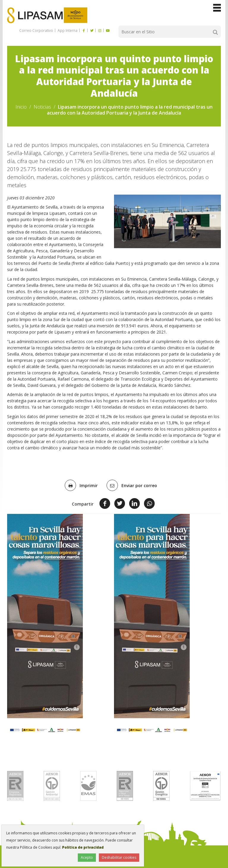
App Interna (67, 31)
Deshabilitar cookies (119, 857)
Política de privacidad (83, 847)
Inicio (21, 107)
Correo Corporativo (36, 31)
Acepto (87, 857)
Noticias (42, 107)
